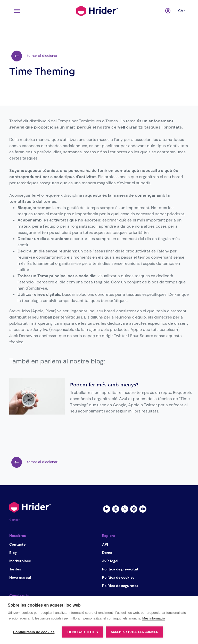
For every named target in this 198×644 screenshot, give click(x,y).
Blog (13, 553)
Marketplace (20, 561)
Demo (107, 553)
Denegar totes (83, 632)
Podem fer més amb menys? (104, 385)
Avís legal (110, 561)
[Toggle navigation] (16, 11)
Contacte (17, 544)
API (105, 544)
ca (181, 11)
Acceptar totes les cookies (134, 632)
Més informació (154, 618)
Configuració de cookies (34, 632)
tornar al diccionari (35, 56)
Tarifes (15, 569)
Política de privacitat (120, 569)
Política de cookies (118, 577)
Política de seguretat (120, 586)
